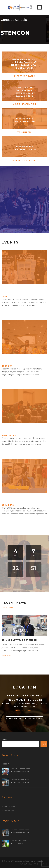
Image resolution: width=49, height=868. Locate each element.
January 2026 (9, 810)
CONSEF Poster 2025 (20, 780)
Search (5, 740)
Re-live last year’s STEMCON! (20, 640)
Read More (6, 656)
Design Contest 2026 (20, 769)
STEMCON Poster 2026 (21, 841)
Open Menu (39, 7)
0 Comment (18, 844)
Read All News (7, 607)
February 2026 (10, 807)
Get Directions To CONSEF (25, 711)
